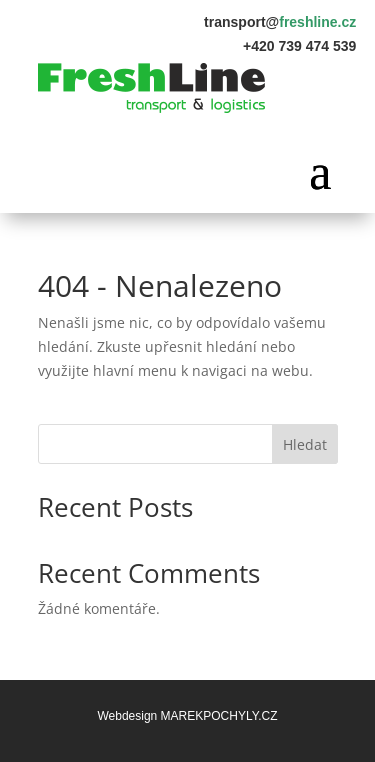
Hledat (305, 444)
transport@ (280, 22)
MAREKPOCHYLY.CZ (219, 716)
